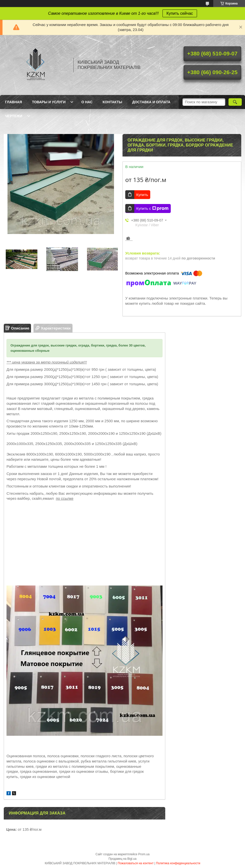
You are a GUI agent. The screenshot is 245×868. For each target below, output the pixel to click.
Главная (13, 102)
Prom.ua (144, 854)
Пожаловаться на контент (136, 863)
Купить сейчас (180, 13)
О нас (87, 102)
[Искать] (235, 102)
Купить (142, 195)
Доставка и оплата (151, 102)
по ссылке (64, 498)
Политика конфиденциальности (178, 863)
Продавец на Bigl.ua (122, 859)
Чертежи (14, 116)
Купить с (152, 208)
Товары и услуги (49, 102)
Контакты (112, 102)
